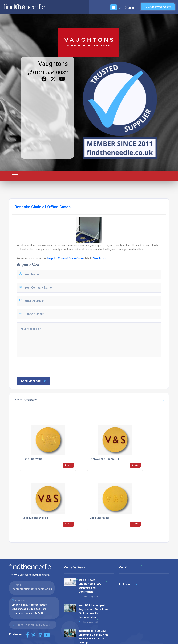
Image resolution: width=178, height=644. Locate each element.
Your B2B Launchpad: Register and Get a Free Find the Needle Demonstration (93, 611)
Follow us (128, 584)
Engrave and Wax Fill (36, 518)
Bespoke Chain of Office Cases (65, 258)
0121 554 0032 (47, 72)
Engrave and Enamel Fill (104, 459)
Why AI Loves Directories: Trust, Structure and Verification (90, 586)
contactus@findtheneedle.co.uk (32, 589)
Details (68, 465)
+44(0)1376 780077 (38, 625)
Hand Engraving (33, 459)
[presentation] (43, 367)
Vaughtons (53, 64)
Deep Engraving (99, 518)
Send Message (34, 381)
